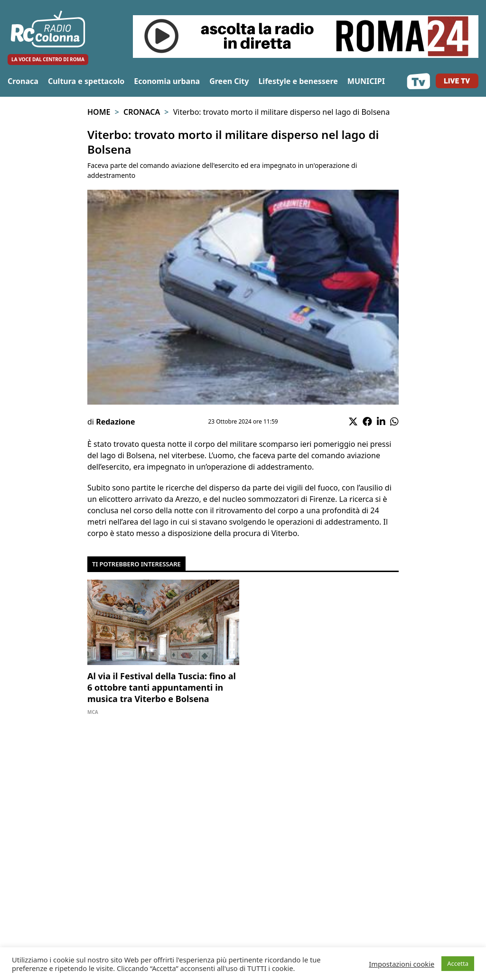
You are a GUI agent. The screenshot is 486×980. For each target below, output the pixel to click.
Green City (229, 81)
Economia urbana (167, 81)
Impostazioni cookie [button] (402, 964)
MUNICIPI (366, 81)
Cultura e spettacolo (86, 81)
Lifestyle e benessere (298, 81)
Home (99, 112)
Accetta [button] (458, 963)
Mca (93, 712)
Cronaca (23, 81)
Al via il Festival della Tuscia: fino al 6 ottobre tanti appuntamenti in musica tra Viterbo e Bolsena (162, 687)
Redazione (115, 422)
